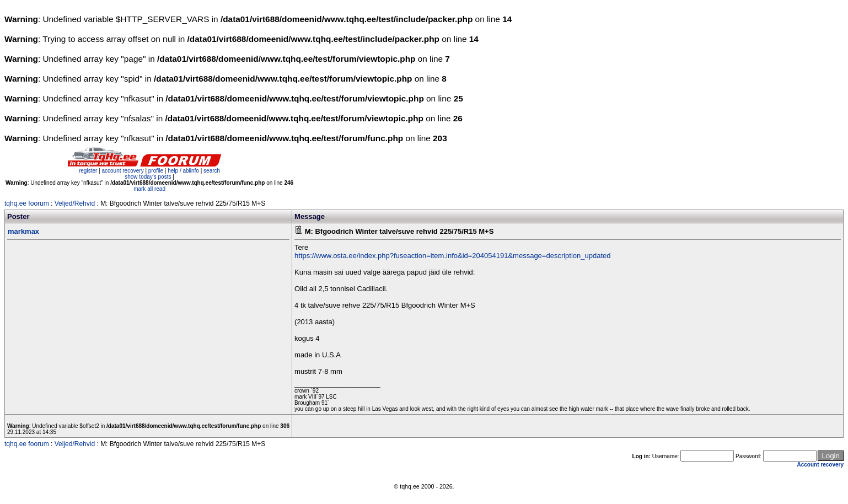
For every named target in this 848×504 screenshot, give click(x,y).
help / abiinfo (183, 171)
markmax (23, 231)
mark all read (149, 189)
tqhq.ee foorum (27, 203)
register (88, 171)
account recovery (123, 171)
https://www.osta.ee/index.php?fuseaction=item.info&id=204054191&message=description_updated (452, 256)
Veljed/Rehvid (75, 203)
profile (156, 171)
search (212, 171)
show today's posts (148, 177)
